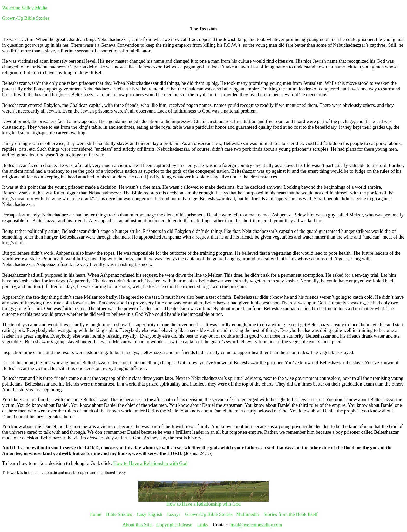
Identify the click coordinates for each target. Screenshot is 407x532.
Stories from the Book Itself (290, 514)
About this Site (138, 525)
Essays (174, 514)
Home (95, 514)
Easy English (150, 514)
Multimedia (247, 514)
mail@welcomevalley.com (256, 525)
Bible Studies (120, 514)
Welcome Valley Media (25, 8)
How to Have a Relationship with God (150, 463)
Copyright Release (174, 525)
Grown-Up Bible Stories (26, 18)
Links (203, 525)
